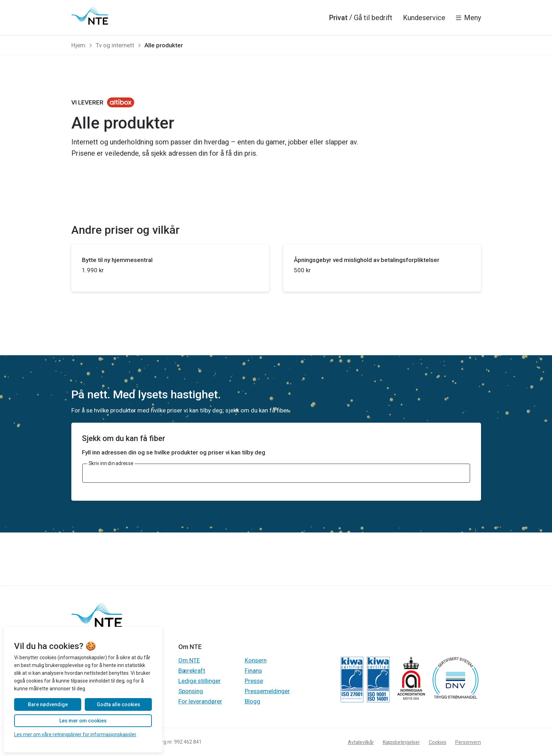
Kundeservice (424, 18)
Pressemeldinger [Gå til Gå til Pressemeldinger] (267, 691)
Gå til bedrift (373, 18)
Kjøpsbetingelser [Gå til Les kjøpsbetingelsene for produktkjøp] (401, 742)
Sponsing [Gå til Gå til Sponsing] (191, 691)
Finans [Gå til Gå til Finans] (253, 671)
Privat (338, 18)
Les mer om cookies (83, 721)
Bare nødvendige (48, 704)
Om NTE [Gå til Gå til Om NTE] (189, 660)
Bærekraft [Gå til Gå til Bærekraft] (192, 671)
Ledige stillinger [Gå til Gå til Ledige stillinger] (200, 681)
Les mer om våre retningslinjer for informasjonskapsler (75, 734)
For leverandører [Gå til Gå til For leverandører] (200, 701)
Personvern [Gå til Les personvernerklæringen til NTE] (468, 742)
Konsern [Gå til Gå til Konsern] (256, 660)
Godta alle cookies (118, 704)
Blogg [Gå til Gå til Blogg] (253, 701)
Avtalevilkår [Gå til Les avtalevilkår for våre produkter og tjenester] (361, 742)
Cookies (438, 742)
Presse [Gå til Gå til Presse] (254, 681)
